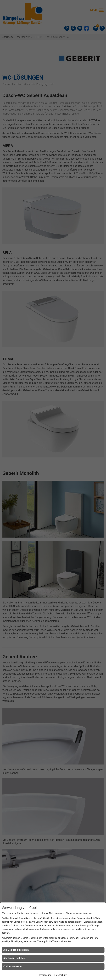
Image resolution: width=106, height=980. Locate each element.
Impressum (45, 975)
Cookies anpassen (13, 966)
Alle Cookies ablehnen (15, 958)
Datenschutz (60, 975)
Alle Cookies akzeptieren (16, 950)
